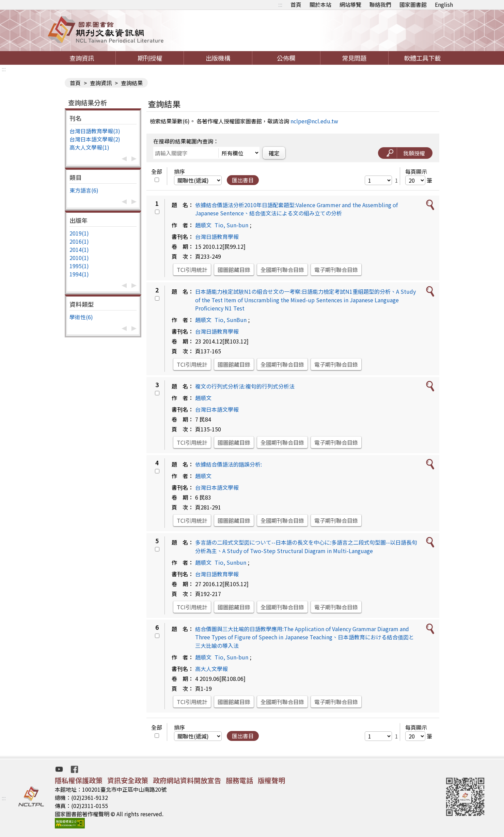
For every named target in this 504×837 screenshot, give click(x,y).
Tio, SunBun (231, 320)
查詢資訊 (82, 58)
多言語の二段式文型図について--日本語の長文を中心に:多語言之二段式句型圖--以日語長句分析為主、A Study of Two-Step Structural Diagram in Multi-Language (306, 546)
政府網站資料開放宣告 (187, 780)
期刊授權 (150, 58)
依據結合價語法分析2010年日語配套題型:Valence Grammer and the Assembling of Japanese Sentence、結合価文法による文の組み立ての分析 (296, 209)
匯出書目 (243, 180)
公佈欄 (286, 58)
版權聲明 (271, 780)
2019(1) (79, 233)
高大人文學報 (211, 669)
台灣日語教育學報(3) (95, 131)
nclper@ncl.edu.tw (314, 121)
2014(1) (79, 249)
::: (280, 4)
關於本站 (320, 4)
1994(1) (79, 274)
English (444, 4)
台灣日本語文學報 (217, 409)
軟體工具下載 (422, 58)
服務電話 (239, 780)
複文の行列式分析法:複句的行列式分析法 (245, 386)
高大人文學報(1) (89, 147)
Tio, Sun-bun (231, 225)
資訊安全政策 (128, 780)
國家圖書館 (413, 4)
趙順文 (203, 225)
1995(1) (79, 266)
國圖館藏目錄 (234, 270)
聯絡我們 (380, 4)
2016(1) (79, 241)
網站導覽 (350, 4)
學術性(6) (81, 317)
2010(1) (79, 258)
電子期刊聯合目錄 (336, 270)
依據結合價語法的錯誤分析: (229, 464)
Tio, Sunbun (230, 562)
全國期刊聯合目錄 (282, 270)
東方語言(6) (84, 190)
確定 (274, 153)
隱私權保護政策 (79, 780)
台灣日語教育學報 (217, 237)
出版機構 (218, 58)
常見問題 (354, 58)
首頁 (296, 4)
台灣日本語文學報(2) (95, 139)
